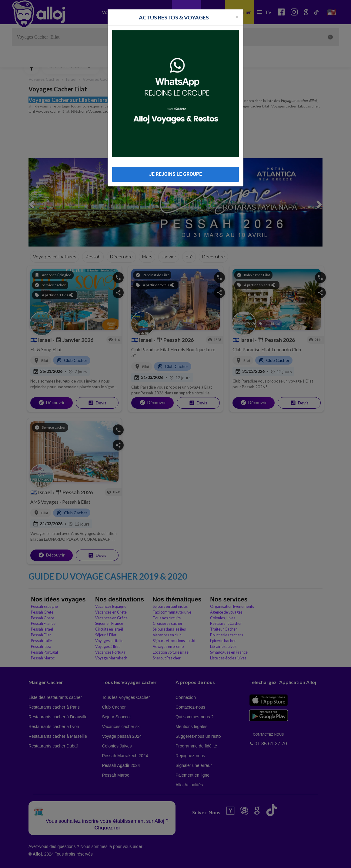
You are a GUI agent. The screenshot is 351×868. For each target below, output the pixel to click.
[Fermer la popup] (237, 17)
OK (133, 859)
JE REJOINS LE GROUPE (176, 174)
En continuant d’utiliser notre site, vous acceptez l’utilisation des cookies (65, 859)
